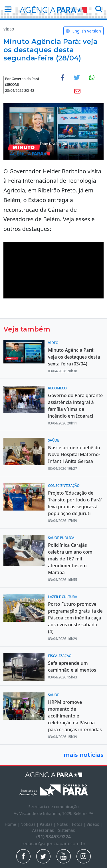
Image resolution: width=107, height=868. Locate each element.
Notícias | (30, 824)
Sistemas (67, 830)
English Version (83, 31)
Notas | (64, 824)
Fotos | (79, 824)
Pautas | (48, 824)
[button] (6, 9)
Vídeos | (94, 824)
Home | (13, 824)
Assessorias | (45, 830)
